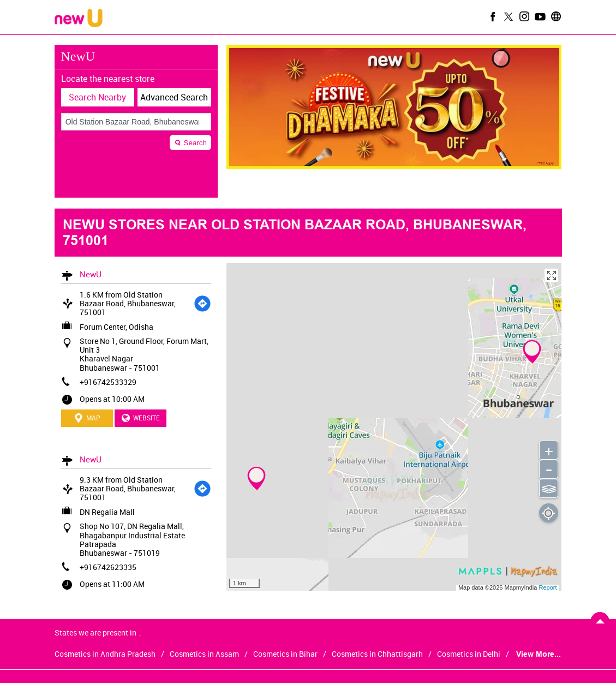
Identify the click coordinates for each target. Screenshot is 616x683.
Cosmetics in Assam (204, 654)
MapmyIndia (521, 587)
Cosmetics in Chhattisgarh (377, 654)
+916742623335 (108, 567)
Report (548, 587)
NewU (91, 274)
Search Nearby (97, 97)
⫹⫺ (549, 488)
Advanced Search (174, 97)
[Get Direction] (202, 304)
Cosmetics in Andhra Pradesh (105, 654)
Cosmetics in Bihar (285, 654)
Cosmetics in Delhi (469, 654)
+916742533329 (108, 382)
